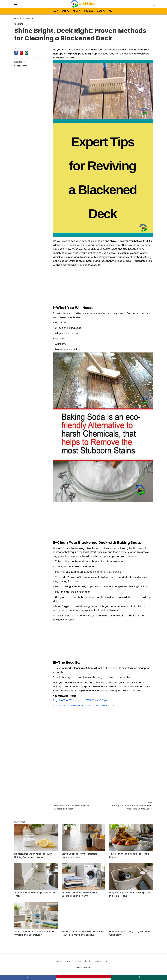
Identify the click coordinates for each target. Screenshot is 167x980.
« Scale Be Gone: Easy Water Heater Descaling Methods (72, 807)
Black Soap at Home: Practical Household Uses (79, 855)
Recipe (76, 11)
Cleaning (89, 11)
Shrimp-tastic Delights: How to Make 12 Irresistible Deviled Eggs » (132, 807)
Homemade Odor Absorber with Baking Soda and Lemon (33, 855)
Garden (101, 11)
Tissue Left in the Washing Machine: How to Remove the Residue (82, 933)
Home (55, 11)
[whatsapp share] (26, 53)
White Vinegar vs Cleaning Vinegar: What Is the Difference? (35, 933)
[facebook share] (16, 53)
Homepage (18, 18)
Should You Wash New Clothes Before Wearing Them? (80, 894)
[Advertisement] (103, 287)
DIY (111, 11)
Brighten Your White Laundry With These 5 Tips (80, 700)
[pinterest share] (21, 53)
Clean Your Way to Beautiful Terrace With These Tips (84, 706)
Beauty (65, 11)
